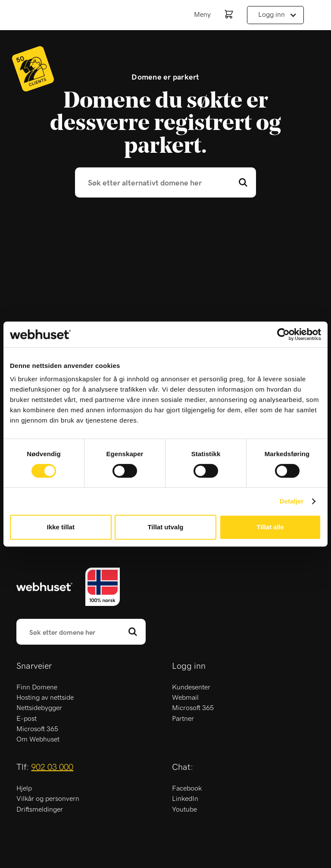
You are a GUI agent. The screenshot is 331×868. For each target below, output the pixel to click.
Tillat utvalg (165, 527)
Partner (183, 719)
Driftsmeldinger (40, 809)
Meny (202, 15)
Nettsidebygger (39, 708)
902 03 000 (52, 767)
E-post (27, 719)
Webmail (185, 698)
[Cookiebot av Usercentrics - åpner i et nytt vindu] (283, 334)
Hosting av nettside (45, 698)
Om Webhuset (38, 739)
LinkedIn (185, 799)
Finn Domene (37, 687)
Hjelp (24, 788)
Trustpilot (33, 846)
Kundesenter (191, 687)
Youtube (184, 809)
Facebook (187, 788)
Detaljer (292, 501)
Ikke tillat (61, 527)
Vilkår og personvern (48, 799)
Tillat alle (270, 527)
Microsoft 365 (37, 729)
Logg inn (272, 15)
